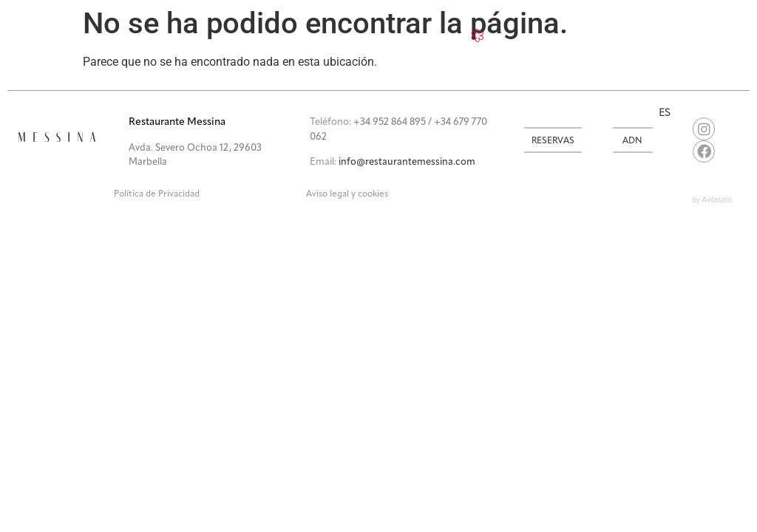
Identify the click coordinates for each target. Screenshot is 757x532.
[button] (304, 113)
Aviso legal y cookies (347, 194)
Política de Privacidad (157, 194)
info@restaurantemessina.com (407, 162)
